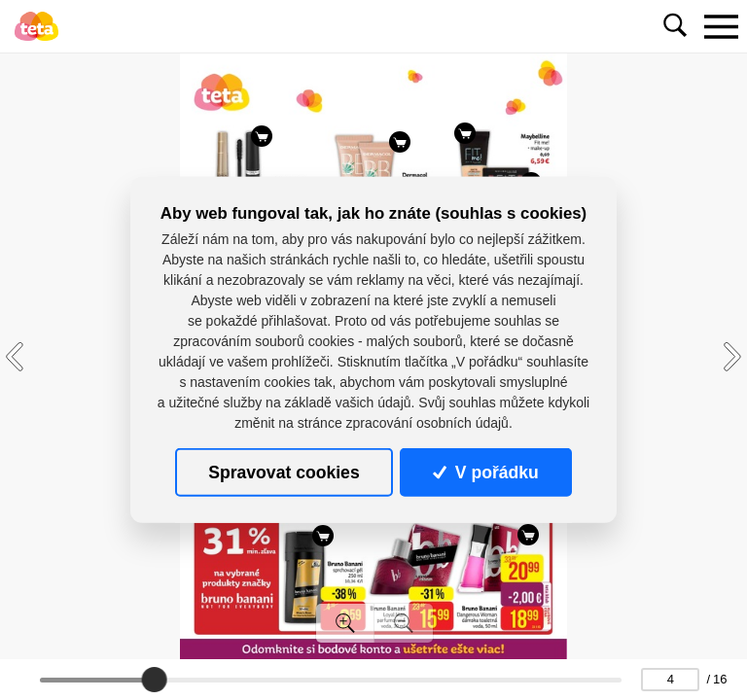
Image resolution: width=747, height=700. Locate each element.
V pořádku (485, 472)
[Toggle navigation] (721, 26)
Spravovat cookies (284, 472)
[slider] (155, 680)
